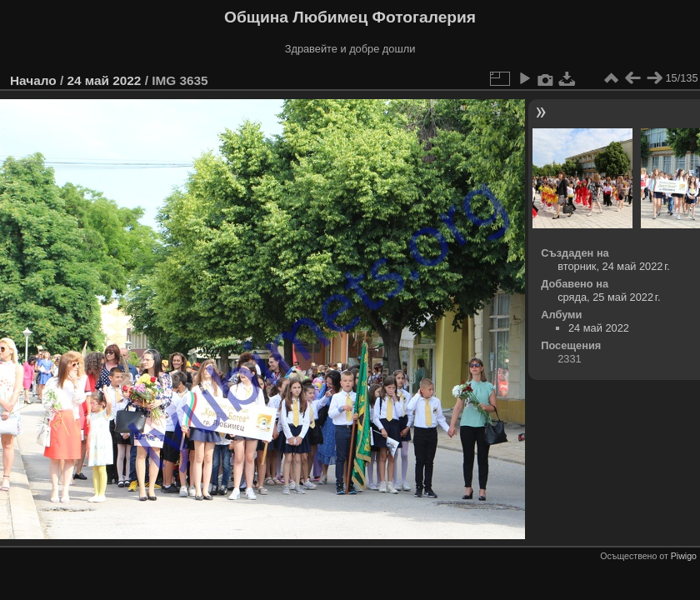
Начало (33, 80)
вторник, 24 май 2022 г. (614, 266)
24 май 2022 (104, 80)
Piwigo (684, 556)
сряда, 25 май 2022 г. (609, 297)
